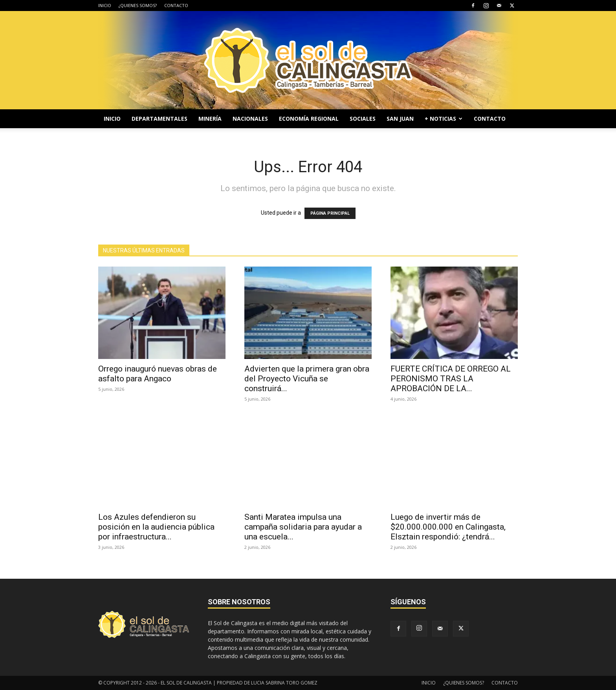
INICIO (105, 5)
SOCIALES (363, 119)
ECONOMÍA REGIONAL (309, 119)
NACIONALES (250, 119)
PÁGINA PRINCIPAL (330, 213)
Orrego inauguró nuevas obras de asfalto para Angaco (158, 374)
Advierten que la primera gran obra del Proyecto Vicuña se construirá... (307, 379)
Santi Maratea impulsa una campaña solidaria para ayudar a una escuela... (303, 527)
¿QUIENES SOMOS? (138, 5)
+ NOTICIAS (444, 119)
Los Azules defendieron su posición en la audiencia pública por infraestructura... (156, 527)
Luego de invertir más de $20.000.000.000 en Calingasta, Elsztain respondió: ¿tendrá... (448, 527)
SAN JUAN (400, 119)
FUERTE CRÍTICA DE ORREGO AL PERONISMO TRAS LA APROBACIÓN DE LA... (451, 379)
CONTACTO (176, 5)
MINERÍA (210, 119)
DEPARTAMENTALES (159, 119)
